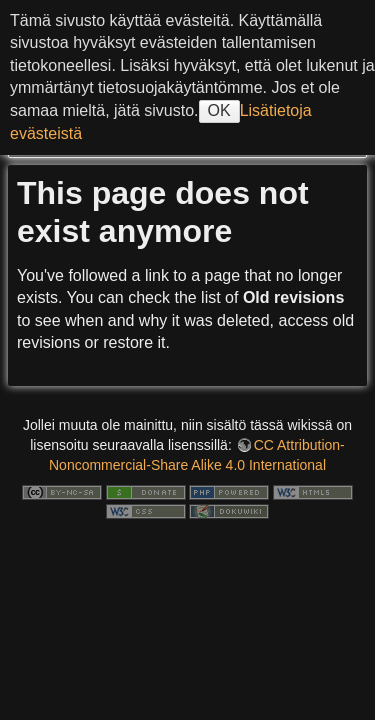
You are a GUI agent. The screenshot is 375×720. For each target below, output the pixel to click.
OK (219, 110)
